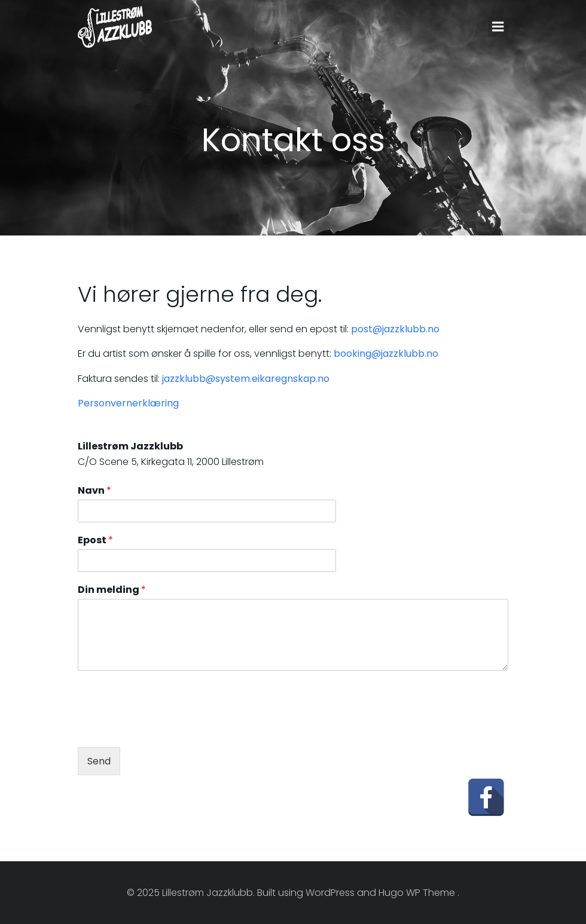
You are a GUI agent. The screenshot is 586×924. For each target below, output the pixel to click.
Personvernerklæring (128, 403)
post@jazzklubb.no (395, 329)
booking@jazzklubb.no (386, 354)
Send (99, 761)
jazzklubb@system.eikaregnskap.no (246, 379)
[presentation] (169, 727)
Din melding (112, 590)
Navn (94, 491)
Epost (95, 541)
